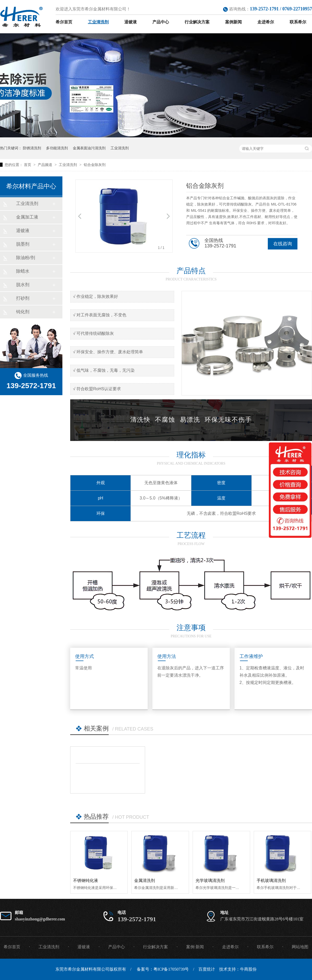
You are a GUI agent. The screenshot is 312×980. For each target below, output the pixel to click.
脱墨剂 (23, 244)
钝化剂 (23, 312)
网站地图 (300, 947)
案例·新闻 (195, 947)
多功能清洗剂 (57, 148)
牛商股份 (248, 969)
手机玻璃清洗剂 (271, 880)
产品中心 (161, 22)
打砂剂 (23, 298)
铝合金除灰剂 (95, 165)
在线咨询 (283, 244)
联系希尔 (298, 22)
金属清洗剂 (145, 880)
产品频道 (45, 165)
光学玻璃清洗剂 (210, 880)
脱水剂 (23, 285)
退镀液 (131, 22)
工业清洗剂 (98, 22)
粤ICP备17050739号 (171, 969)
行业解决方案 (197, 22)
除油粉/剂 (26, 258)
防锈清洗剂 (32, 148)
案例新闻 (233, 22)
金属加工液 (27, 217)
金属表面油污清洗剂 (89, 148)
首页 (28, 165)
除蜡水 (23, 271)
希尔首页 (64, 22)
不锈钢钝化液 (86, 880)
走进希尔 (266, 22)
